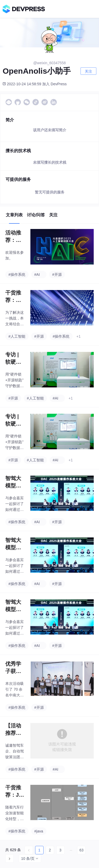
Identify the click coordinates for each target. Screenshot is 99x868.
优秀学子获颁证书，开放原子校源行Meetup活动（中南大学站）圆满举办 (14, 668)
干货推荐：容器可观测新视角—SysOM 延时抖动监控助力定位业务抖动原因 (14, 297)
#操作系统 (17, 275)
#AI (37, 275)
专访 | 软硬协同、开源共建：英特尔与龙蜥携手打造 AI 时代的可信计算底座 (14, 359)
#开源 (57, 275)
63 (82, 850)
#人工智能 (17, 336)
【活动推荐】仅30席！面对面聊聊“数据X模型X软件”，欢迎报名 (15, 730)
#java (39, 831)
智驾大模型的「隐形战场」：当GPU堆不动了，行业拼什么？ (14, 482)
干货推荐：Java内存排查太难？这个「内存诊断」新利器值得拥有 (15, 792)
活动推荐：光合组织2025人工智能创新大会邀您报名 (15, 237)
